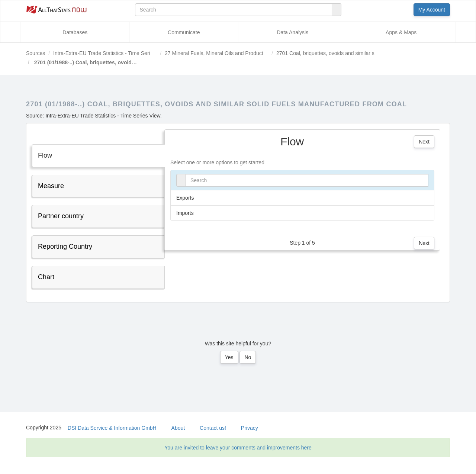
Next (424, 142)
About (178, 428)
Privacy (250, 428)
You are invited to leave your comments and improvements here (238, 448)
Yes (229, 357)
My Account (432, 10)
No (248, 357)
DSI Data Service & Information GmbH (112, 428)
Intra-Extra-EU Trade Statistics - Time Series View (111, 53)
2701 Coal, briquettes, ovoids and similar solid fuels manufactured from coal (364, 53)
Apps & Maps (401, 32)
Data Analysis (292, 32)
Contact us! (213, 428)
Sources (36, 53)
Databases (75, 32)
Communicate (184, 32)
